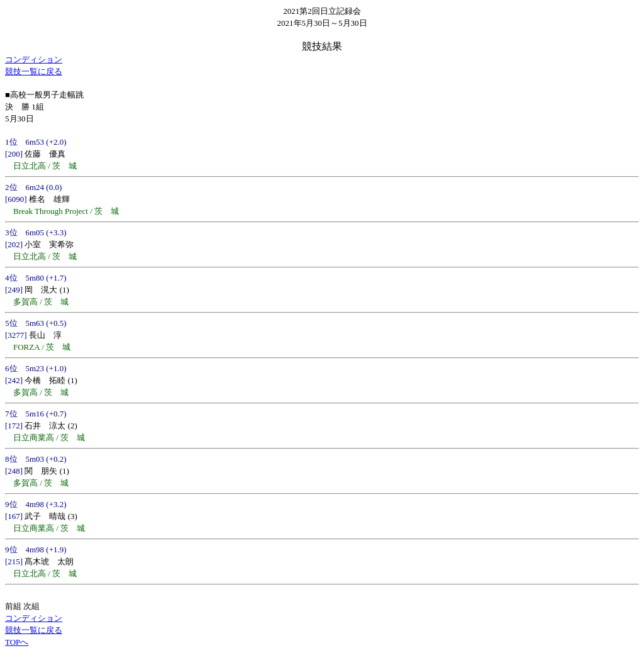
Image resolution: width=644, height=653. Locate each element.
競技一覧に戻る (34, 71)
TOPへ (17, 642)
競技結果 (322, 46)
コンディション (34, 59)
